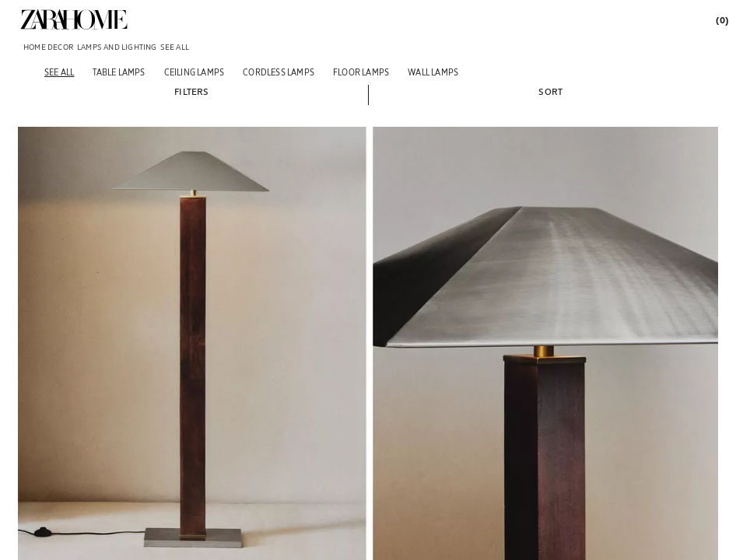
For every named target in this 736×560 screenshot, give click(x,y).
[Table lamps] (119, 72)
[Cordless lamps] (279, 72)
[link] (74, 19)
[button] (191, 91)
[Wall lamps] (433, 72)
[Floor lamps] (361, 72)
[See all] (59, 72)
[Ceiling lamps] (195, 72)
